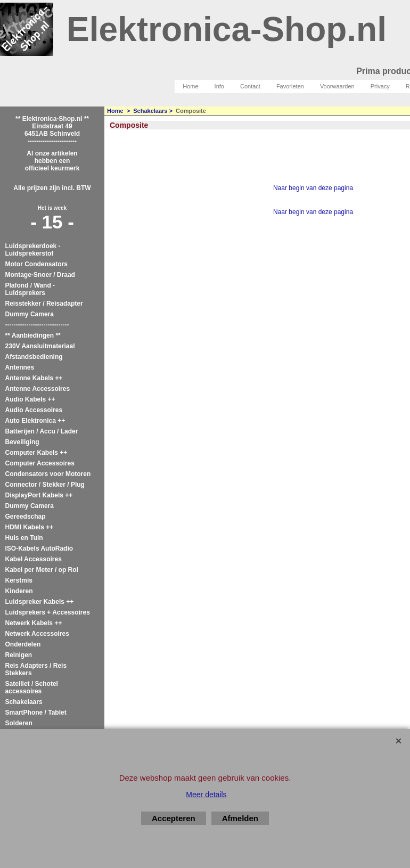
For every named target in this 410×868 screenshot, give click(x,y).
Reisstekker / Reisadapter (44, 304)
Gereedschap (26, 517)
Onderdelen (23, 644)
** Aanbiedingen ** (33, 335)
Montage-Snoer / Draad (40, 275)
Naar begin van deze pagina (313, 188)
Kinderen (19, 591)
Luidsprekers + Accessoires (48, 612)
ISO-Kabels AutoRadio (39, 548)
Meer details (206, 795)
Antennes (20, 367)
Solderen (19, 723)
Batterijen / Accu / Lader (42, 431)
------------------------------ (37, 325)
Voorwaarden (337, 86)
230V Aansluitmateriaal (40, 346)
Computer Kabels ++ (36, 453)
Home (190, 86)
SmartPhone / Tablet (36, 713)
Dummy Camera (30, 314)
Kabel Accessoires (34, 559)
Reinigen (19, 655)
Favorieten (290, 86)
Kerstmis (19, 580)
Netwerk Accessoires (37, 634)
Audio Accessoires (34, 410)
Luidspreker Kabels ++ (40, 602)
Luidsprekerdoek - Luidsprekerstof (33, 250)
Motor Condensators (36, 264)
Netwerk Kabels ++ (34, 623)
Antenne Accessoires (38, 389)
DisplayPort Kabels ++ (39, 495)
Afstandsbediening (34, 357)
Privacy (380, 86)
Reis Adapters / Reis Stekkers (36, 669)
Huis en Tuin (24, 538)
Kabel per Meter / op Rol (42, 570)
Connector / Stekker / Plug (45, 485)
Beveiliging (22, 442)
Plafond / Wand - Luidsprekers (30, 289)
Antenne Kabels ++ (34, 378)
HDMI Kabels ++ (30, 527)
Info (219, 86)
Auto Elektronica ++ (35, 421)
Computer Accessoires (40, 463)
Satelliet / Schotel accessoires (32, 687)
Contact (250, 86)
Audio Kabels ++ (30, 399)
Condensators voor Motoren (48, 474)
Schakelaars (24, 702)
